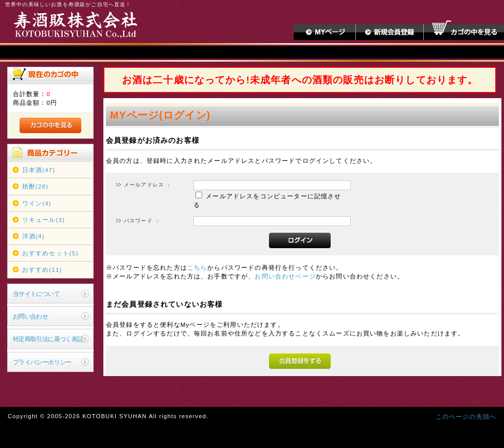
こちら (197, 267)
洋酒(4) (33, 236)
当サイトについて (36, 294)
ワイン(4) (37, 203)
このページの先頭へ (466, 416)
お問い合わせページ (285, 276)
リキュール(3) (43, 220)
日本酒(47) (39, 170)
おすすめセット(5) (50, 253)
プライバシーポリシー (42, 362)
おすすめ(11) (42, 269)
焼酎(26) (35, 186)
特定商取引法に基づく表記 (48, 339)
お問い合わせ (31, 316)
